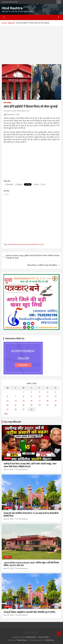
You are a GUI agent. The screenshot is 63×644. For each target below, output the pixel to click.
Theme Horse (22, 640)
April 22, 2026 (9, 568)
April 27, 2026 (9, 469)
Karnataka (22, 244)
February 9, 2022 (10, 111)
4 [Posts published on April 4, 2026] (47, 392)
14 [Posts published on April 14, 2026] (16, 401)
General (7, 458)
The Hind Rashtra (21, 469)
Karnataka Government (35, 244)
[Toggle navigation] (4, 17)
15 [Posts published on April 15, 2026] (23, 401)
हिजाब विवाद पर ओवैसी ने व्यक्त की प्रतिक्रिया (42, 265)
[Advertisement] (31, 47)
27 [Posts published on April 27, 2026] (7, 409)
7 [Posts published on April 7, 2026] (16, 396)
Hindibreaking (13, 244)
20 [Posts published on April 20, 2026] (7, 405)
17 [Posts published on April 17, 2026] (40, 401)
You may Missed (12, 422)
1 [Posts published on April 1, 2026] (23, 392)
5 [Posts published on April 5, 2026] (56, 392)
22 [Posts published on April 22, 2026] (23, 405)
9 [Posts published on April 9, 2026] (31, 396)
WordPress (50, 640)
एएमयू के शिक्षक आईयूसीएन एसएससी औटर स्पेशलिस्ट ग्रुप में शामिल (29, 612)
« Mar (6, 414)
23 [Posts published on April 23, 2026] (31, 405)
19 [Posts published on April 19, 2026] (56, 401)
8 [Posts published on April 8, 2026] (23, 396)
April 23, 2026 (9, 519)
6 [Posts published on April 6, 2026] (7, 396)
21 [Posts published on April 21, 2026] (16, 405)
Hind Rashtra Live (24, 111)
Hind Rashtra (12, 8)
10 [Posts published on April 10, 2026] (40, 396)
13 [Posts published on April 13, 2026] (7, 401)
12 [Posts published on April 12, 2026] (56, 396)
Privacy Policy (43, 637)
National (8, 103)
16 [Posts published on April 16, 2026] (31, 401)
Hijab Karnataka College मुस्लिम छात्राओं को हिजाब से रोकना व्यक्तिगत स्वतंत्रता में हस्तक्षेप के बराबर (33, 257)
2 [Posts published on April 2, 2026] (31, 392)
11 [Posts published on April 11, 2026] (47, 396)
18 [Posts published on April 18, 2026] (47, 401)
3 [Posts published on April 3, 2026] (40, 392)
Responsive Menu (59, 2)
